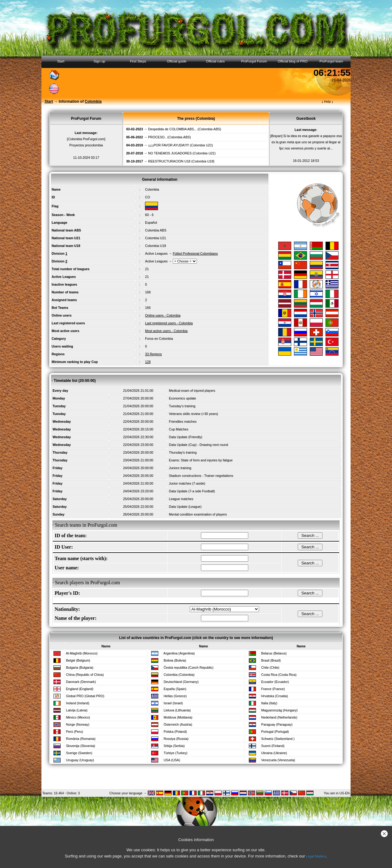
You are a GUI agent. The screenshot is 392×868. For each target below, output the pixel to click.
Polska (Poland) (175, 732)
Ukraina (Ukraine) (274, 753)
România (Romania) (81, 739)
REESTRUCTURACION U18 (169, 161)
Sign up (99, 61)
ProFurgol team (331, 61)
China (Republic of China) (85, 675)
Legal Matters (316, 856)
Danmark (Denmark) (81, 682)
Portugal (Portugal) (275, 732)
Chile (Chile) (270, 667)
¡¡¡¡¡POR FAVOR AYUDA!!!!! (168, 145)
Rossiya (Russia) (176, 739)
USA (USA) (172, 760)
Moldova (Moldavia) (178, 717)
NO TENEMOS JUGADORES (170, 153)
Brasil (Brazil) (271, 660)
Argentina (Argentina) (179, 653)
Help (328, 101)
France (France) (273, 689)
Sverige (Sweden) (79, 753)
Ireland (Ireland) (77, 703)
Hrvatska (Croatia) (275, 696)
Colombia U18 (156, 246)
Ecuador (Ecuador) (275, 682)
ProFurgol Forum (254, 61)
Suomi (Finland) (273, 746)
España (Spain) (175, 689)
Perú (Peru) (74, 732)
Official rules (215, 61)
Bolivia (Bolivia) (175, 660)
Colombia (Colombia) (179, 675)
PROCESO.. (157, 137)
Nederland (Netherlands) (279, 717)
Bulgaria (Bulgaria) (79, 667)
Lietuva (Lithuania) (177, 710)
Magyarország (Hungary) (279, 710)
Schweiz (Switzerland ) (278, 739)
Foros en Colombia (159, 339)
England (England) (79, 689)
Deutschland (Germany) (181, 682)
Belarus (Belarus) (274, 653)
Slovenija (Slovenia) (80, 746)
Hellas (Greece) (175, 696)
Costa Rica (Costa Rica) (279, 675)
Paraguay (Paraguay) (277, 724)
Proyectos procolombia (86, 145)
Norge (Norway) (77, 724)
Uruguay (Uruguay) (80, 760)
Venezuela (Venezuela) (278, 760)
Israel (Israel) (173, 703)
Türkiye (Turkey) (175, 753)
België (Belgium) (78, 660)
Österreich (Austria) (178, 724)
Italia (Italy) (269, 703)
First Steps (138, 61)
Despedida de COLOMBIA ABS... (172, 129)
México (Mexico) (78, 717)
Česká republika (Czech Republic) (188, 667)
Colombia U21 (156, 238)
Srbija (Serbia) (174, 746)
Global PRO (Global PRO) (85, 696)
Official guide (177, 61)
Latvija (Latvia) (77, 710)
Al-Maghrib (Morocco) (82, 653)
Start (61, 61)
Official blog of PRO (292, 61)
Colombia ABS (156, 230)
